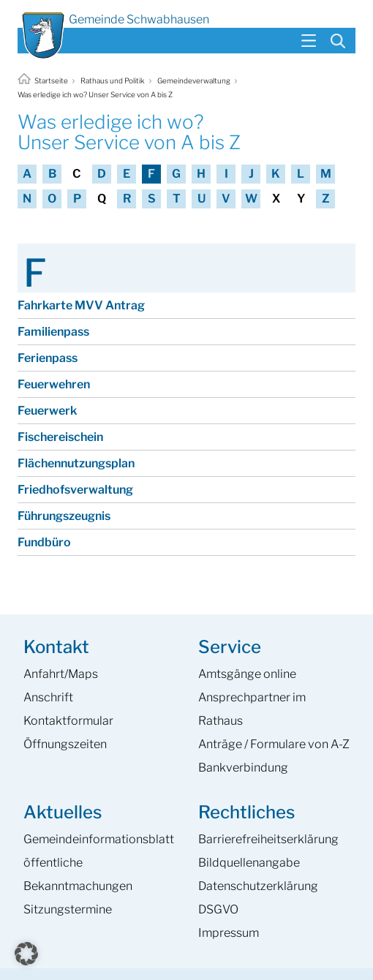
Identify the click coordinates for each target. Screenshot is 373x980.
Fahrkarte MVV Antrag (81, 305)
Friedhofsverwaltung (75, 490)
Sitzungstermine (68, 909)
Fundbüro (44, 542)
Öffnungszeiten (65, 744)
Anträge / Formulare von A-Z (274, 744)
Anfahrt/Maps (61, 674)
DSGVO (218, 909)
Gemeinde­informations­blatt (99, 839)
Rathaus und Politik (113, 80)
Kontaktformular (68, 721)
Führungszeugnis (64, 516)
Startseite (44, 80)
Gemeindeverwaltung (194, 80)
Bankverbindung (243, 768)
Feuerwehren (54, 384)
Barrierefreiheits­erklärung (268, 839)
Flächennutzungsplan (76, 463)
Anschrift (48, 697)
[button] (26, 954)
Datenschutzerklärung (258, 886)
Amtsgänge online (247, 674)
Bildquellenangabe (249, 863)
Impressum (229, 933)
